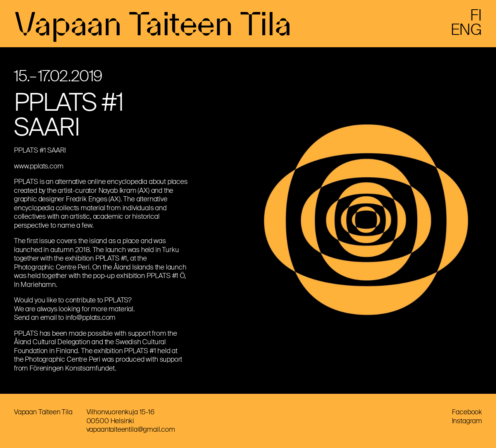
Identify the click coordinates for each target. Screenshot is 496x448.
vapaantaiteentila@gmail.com (131, 429)
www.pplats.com (39, 166)
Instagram (467, 421)
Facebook (467, 412)
